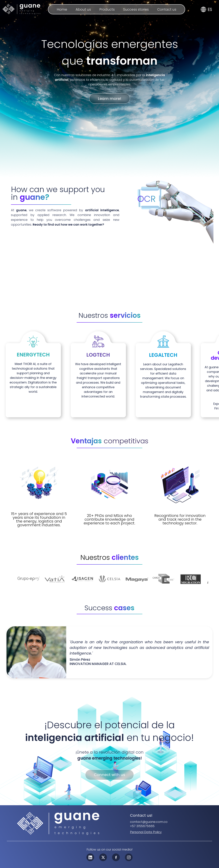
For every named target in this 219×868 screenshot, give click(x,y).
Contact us (167, 9)
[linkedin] (90, 857)
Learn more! (110, 99)
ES (210, 9)
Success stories (136, 9)
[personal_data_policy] (146, 832)
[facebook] (116, 857)
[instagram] (129, 857)
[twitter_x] (103, 857)
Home (62, 9)
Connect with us (109, 775)
